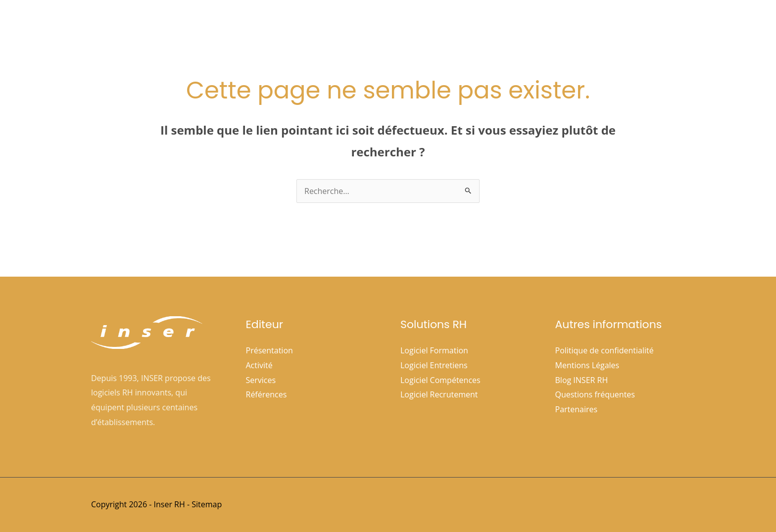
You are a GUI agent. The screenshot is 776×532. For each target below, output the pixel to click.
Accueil (344, 25)
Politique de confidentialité (605, 350)
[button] (404, 25)
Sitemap (207, 504)
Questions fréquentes (595, 394)
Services (261, 380)
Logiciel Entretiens (434, 365)
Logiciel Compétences (440, 380)
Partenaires (577, 409)
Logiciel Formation (434, 350)
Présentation (269, 350)
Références (517, 25)
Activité (259, 365)
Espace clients (579, 25)
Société (391, 25)
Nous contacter (649, 25)
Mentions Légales (587, 365)
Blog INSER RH (582, 380)
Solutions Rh (453, 25)
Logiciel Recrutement (439, 394)
